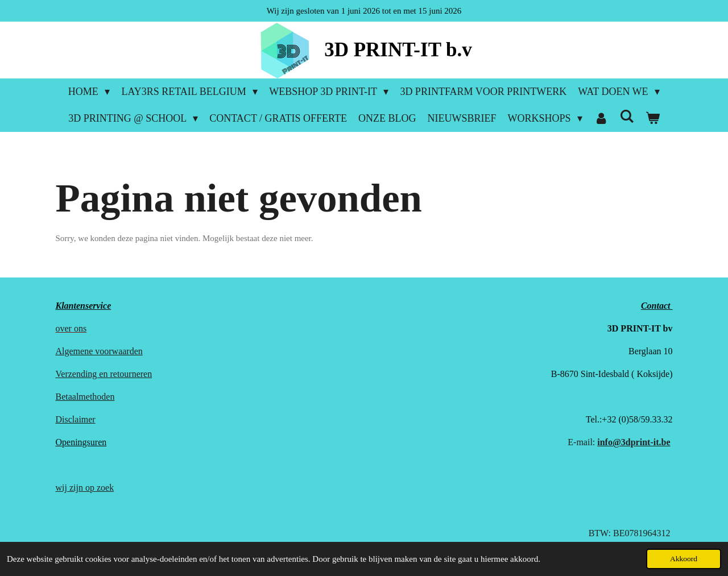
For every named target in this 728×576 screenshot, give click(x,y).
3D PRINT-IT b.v (398, 50)
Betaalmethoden (85, 397)
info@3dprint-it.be (634, 442)
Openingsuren (81, 442)
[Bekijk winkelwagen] (653, 119)
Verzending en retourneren (104, 374)
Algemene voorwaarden (99, 351)
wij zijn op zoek (85, 488)
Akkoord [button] (684, 559)
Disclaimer (76, 419)
